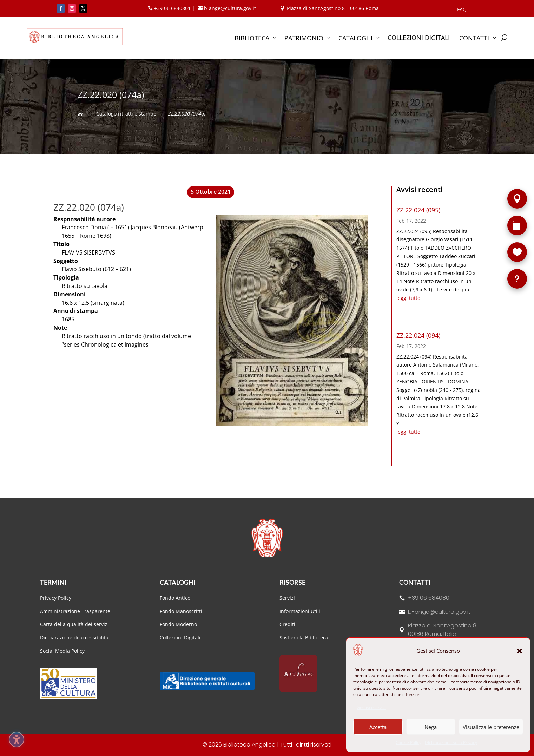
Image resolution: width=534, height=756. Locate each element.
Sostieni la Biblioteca (304, 637)
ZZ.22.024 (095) (418, 210)
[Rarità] (517, 225)
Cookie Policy (408, 742)
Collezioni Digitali (180, 637)
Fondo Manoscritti (181, 611)
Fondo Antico (175, 598)
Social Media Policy (62, 651)
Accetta (378, 727)
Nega (431, 727)
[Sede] (517, 199)
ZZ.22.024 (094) (418, 335)
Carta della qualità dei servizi (74, 624)
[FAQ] (517, 279)
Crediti (287, 624)
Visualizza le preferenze (491, 727)
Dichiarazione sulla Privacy (451, 742)
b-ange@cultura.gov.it (439, 612)
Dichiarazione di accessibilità (75, 637)
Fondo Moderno (178, 624)
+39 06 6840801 (429, 598)
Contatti (415, 582)
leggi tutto (408, 298)
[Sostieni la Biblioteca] (517, 252)
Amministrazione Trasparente (75, 611)
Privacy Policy (56, 598)
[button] (520, 651)
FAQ (462, 10)
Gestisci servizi (371, 707)
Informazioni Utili (300, 611)
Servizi (287, 598)
